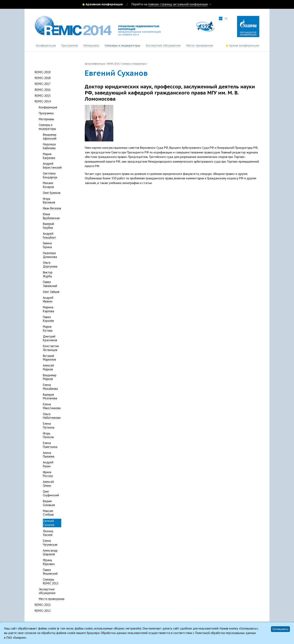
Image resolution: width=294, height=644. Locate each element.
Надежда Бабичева (49, 146)
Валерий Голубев (48, 226)
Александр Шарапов (50, 552)
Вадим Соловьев (49, 503)
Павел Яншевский (50, 572)
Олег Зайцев (51, 292)
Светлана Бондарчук (50, 175)
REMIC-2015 (43, 96)
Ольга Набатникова (52, 416)
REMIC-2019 (43, 72)
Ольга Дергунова (50, 264)
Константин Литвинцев (51, 348)
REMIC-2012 (43, 611)
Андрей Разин (48, 464)
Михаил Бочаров (48, 185)
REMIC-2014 (43, 101)
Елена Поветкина (50, 445)
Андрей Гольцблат (50, 235)
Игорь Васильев (49, 201)
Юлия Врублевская (51, 216)
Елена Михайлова (50, 387)
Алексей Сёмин (48, 484)
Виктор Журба (48, 274)
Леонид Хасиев (48, 533)
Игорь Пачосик (48, 435)
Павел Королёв (48, 319)
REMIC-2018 (43, 78)
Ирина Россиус (48, 474)
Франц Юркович (49, 562)
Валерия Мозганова (50, 396)
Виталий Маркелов (49, 358)
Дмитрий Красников (50, 338)
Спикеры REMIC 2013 (51, 581)
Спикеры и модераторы (122, 46)
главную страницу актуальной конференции (178, 4)
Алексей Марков (48, 367)
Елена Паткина (49, 425)
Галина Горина (47, 245)
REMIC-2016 (43, 90)
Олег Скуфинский (51, 493)
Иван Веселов (52, 208)
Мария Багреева (49, 156)
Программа (69, 46)
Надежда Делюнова (50, 255)
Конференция (46, 46)
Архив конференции (95, 64)
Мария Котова (48, 329)
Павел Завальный (50, 284)
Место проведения (199, 46)
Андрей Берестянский (52, 165)
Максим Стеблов (48, 513)
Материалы (91, 46)
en (226, 18)
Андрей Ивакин (48, 300)
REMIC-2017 (43, 84)
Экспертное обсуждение (163, 46)
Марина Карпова (48, 309)
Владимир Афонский (50, 137)
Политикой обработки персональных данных (226, 633)
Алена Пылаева (49, 455)
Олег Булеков (52, 193)
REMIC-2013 (43, 605)
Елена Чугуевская (50, 543)
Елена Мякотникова (52, 406)
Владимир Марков (50, 377)
